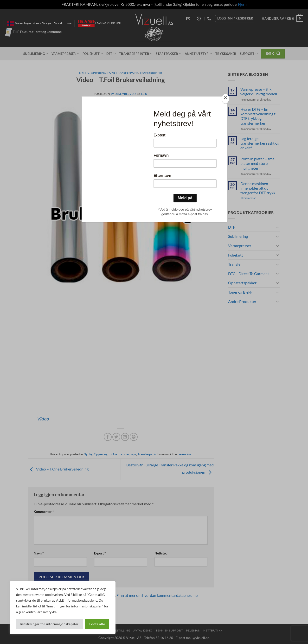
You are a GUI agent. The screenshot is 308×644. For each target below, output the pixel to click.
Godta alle (97, 624)
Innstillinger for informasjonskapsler (49, 624)
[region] (63, 608)
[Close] (225, 99)
